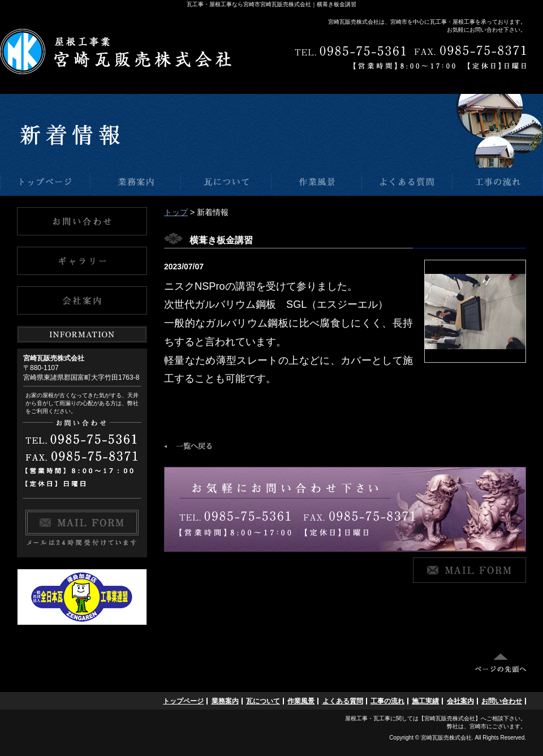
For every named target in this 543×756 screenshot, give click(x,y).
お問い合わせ (502, 701)
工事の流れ (387, 701)
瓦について (263, 701)
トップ (176, 212)
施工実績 (425, 701)
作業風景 (301, 701)
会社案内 (460, 701)
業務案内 (225, 701)
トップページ (183, 701)
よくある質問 (343, 701)
